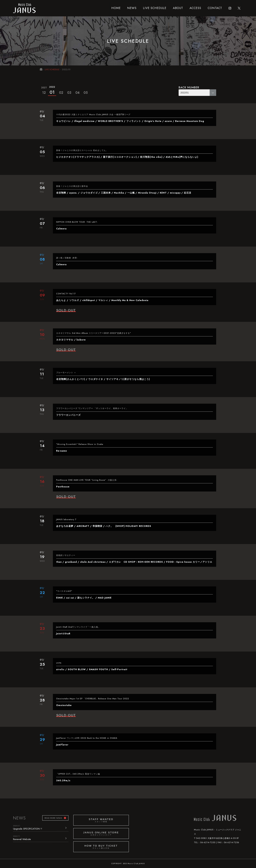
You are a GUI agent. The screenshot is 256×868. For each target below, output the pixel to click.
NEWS (132, 8)
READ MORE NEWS (53, 818)
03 (69, 93)
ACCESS (195, 8)
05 (86, 93)
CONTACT (215, 8)
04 (77, 93)
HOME (116, 8)
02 (61, 93)
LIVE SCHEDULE (155, 8)
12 (44, 90)
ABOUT (178, 8)
